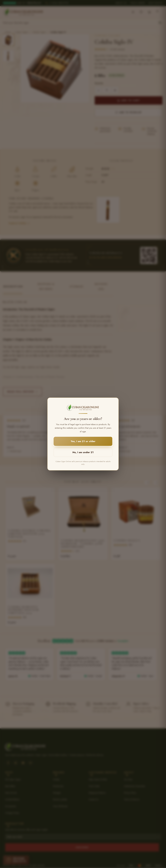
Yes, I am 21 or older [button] (83, 441)
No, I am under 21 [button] (83, 452)
